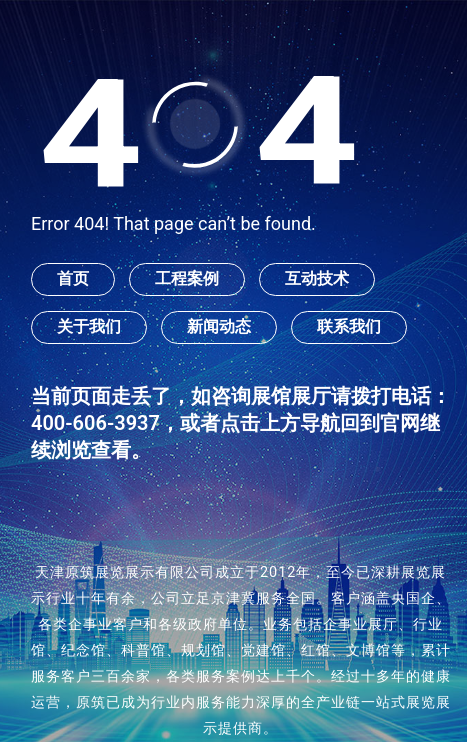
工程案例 (187, 278)
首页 (73, 278)
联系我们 (349, 326)
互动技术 (317, 278)
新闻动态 (219, 326)
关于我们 (89, 326)
